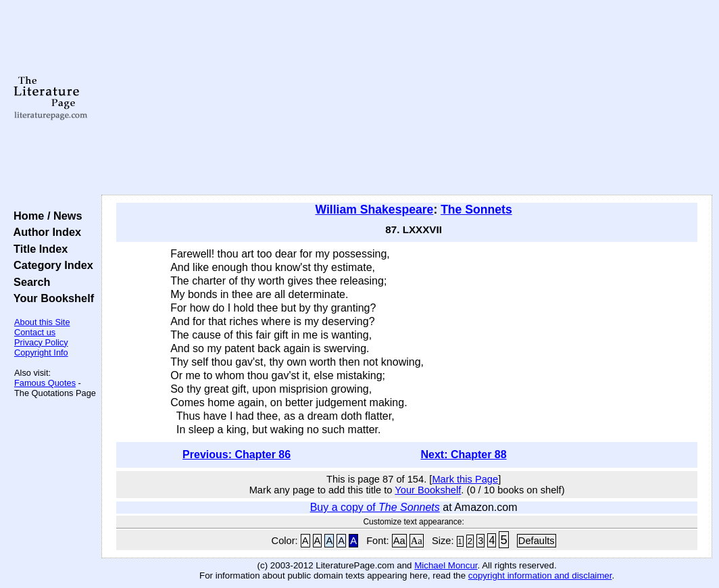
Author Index (44, 232)
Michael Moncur (446, 565)
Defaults (537, 541)
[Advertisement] (407, 98)
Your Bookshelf (51, 298)
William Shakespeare (374, 210)
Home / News (45, 216)
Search (29, 282)
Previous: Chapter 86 (237, 455)
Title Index (38, 249)
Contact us (35, 332)
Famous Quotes (45, 383)
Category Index (50, 265)
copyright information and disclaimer (540, 575)
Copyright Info (41, 352)
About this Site (42, 322)
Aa (399, 541)
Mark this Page (465, 479)
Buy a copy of (375, 507)
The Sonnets (476, 210)
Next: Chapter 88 (463, 455)
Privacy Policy (41, 342)
